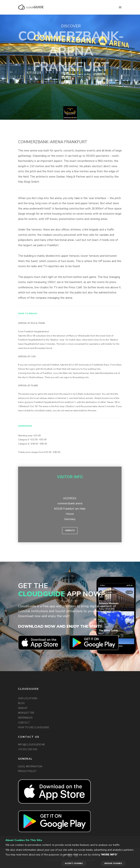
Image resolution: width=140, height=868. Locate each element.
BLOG (21, 703)
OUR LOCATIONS (28, 698)
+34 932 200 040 (28, 749)
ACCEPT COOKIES (74, 863)
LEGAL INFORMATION (30, 767)
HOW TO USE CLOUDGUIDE (34, 727)
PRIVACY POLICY (27, 771)
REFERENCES (25, 718)
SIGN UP (23, 708)
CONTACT (24, 723)
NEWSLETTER (26, 713)
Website (70, 531)
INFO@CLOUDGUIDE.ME (31, 745)
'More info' (109, 855)
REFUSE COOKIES (113, 863)
